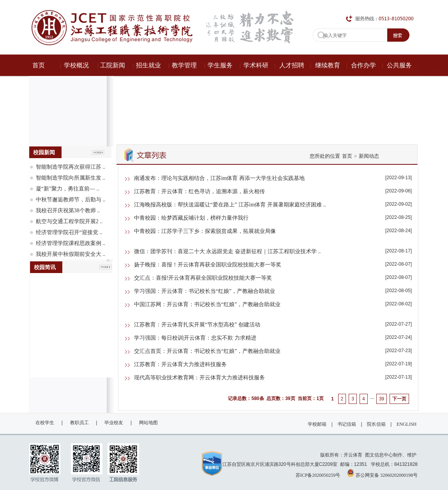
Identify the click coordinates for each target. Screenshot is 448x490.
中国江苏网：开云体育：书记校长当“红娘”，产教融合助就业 (207, 304)
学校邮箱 (317, 424)
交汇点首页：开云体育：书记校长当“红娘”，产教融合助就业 (207, 351)
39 (382, 399)
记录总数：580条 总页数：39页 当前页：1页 (276, 398)
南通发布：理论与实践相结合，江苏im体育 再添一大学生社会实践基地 (219, 178)
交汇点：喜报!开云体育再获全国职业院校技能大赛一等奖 (203, 278)
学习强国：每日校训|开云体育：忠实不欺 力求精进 (195, 338)
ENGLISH (407, 424)
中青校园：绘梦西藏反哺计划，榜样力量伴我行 (191, 218)
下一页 (399, 399)
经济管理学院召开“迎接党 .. (69, 232)
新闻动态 (369, 156)
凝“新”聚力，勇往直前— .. (68, 189)
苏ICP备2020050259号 (318, 475)
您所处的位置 (325, 156)
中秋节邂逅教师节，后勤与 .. (71, 200)
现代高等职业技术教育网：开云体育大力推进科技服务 (199, 378)
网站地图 (148, 423)
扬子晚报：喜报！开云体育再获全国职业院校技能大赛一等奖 (208, 265)
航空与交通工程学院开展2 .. (69, 221)
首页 (347, 156)
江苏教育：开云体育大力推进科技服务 (180, 364)
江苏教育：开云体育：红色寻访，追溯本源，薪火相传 (199, 191)
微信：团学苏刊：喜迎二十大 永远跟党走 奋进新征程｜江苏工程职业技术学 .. (228, 251)
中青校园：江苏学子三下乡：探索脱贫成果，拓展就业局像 (205, 231)
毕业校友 (114, 423)
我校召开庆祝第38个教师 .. (68, 211)
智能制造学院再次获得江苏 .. (71, 167)
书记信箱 (347, 424)
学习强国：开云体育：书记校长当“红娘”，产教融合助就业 (205, 291)
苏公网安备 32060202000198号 (382, 473)
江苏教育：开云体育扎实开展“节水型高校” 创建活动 (197, 325)
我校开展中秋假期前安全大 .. (71, 254)
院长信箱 (376, 424)
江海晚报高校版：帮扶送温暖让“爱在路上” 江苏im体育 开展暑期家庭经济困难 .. (230, 205)
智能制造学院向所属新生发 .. (71, 178)
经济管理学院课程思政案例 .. (71, 243)
